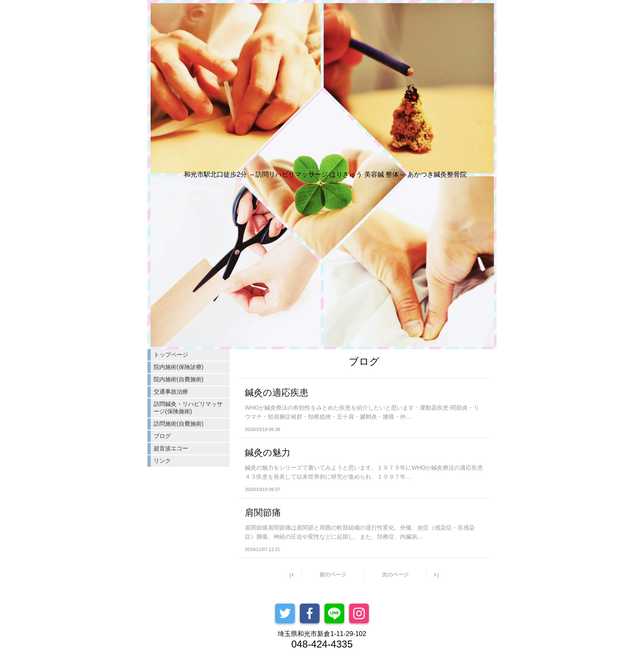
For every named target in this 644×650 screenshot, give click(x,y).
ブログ (162, 436)
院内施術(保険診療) (178, 367)
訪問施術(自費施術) (178, 424)
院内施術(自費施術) (178, 379)
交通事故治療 (171, 392)
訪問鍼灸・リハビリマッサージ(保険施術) (188, 408)
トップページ (171, 355)
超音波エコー (171, 448)
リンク (162, 461)
